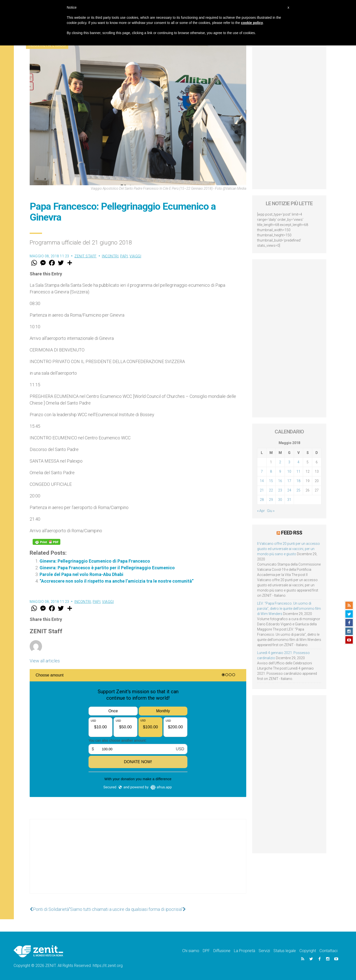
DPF (206, 951)
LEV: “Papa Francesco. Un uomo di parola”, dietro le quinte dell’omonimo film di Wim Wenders (289, 609)
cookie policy (252, 23)
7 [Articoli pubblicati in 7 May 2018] (262, 471)
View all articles (45, 661)
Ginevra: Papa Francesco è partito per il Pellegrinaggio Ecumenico (107, 568)
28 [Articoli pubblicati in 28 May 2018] (262, 500)
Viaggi (135, 256)
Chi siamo (191, 951)
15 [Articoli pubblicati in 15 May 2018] (271, 481)
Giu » (271, 511)
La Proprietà (245, 951)
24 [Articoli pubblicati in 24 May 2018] (289, 490)
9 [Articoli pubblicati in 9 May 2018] (280, 471)
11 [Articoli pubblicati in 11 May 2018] (298, 471)
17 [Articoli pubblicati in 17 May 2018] (289, 481)
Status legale (285, 951)
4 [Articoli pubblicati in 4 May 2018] (298, 462)
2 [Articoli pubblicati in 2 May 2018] (280, 462)
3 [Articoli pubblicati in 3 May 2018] (289, 462)
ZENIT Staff (86, 256)
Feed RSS (292, 533)
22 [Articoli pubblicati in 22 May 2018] (271, 490)
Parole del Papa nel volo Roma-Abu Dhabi (81, 574)
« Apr (261, 511)
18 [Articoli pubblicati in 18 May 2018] (298, 481)
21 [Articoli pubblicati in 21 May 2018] (262, 490)
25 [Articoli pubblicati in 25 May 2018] (298, 490)
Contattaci (328, 951)
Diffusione (222, 951)
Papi (124, 256)
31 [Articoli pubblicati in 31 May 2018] (289, 500)
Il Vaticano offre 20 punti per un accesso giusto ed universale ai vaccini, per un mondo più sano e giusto (289, 549)
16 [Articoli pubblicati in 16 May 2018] (280, 481)
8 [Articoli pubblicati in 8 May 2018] (271, 471)
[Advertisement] (138, 861)
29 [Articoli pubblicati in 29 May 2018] (271, 500)
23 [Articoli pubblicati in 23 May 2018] (280, 490)
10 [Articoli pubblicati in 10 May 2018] (289, 471)
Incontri (110, 256)
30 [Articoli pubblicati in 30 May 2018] (280, 500)
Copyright (308, 951)
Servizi (264, 951)
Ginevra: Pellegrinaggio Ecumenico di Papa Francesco (95, 561)
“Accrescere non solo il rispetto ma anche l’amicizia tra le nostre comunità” (117, 581)
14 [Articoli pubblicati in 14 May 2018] (262, 481)
